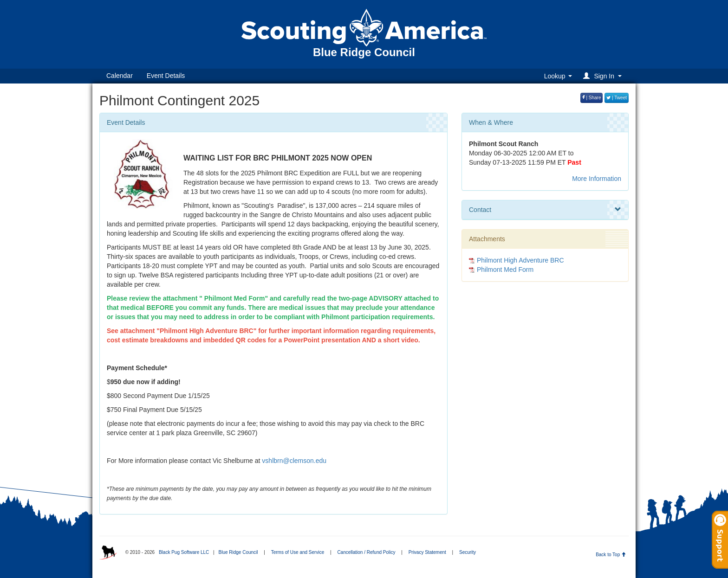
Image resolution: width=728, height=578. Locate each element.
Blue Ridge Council (238, 552)
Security (468, 552)
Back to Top (611, 555)
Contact (545, 210)
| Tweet (617, 98)
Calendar (120, 76)
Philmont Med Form (505, 270)
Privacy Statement (427, 552)
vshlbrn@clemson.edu (294, 461)
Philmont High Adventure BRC (520, 260)
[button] (604, 76)
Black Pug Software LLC (184, 552)
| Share (592, 98)
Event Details (166, 76)
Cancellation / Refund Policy (366, 552)
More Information (597, 179)
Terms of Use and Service (298, 552)
